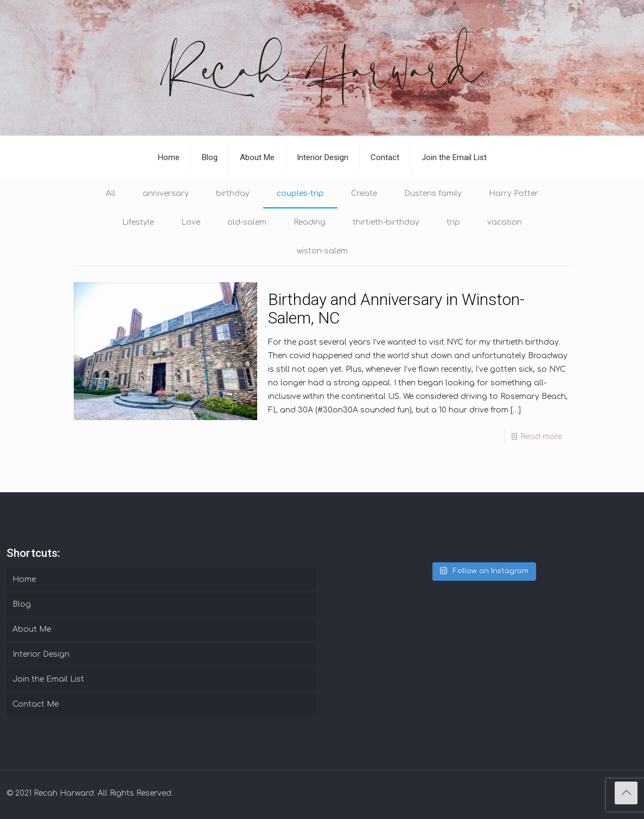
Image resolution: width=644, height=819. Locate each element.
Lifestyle (138, 222)
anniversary (166, 193)
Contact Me (36, 704)
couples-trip (300, 193)
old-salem (247, 222)
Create (364, 193)
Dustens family (433, 193)
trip (453, 222)
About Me (32, 629)
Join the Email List (48, 679)
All (111, 193)
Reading (310, 222)
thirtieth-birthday (386, 222)
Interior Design (41, 654)
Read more (541, 437)
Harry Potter (514, 193)
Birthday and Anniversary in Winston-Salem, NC (396, 309)
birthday (233, 193)
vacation (505, 222)
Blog (22, 604)
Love (191, 222)
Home (24, 579)
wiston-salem (322, 251)
